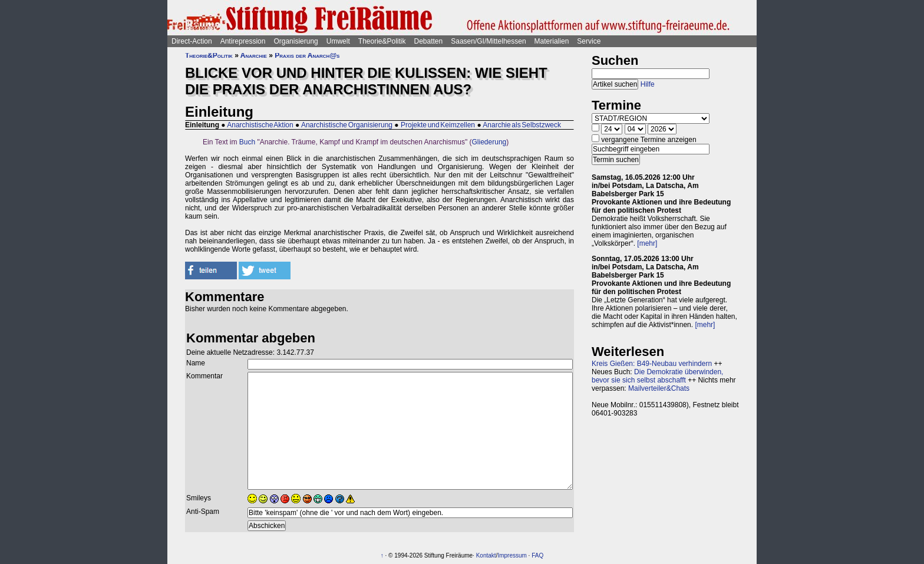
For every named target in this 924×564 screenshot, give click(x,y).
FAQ (537, 555)
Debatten (429, 41)
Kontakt (486, 555)
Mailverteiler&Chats (659, 388)
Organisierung (296, 41)
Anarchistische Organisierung (347, 125)
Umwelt (338, 41)
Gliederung (489, 142)
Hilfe (648, 84)
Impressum (512, 555)
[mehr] (647, 243)
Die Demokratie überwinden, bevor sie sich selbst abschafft (657, 376)
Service (589, 41)
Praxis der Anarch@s (307, 55)
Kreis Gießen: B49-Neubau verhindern (652, 364)
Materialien (552, 41)
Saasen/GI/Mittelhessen (488, 41)
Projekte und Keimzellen (438, 125)
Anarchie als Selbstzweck (522, 125)
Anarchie (254, 55)
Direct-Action (192, 41)
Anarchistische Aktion (260, 125)
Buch (247, 142)
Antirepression (243, 41)
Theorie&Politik (382, 41)
